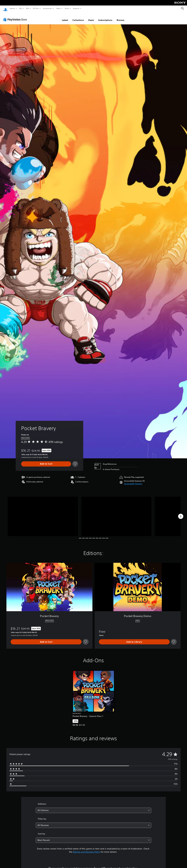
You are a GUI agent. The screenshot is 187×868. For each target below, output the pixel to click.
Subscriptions (105, 17)
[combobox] (93, 807)
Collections (78, 17)
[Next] (181, 513)
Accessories (47, 8)
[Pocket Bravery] (43, 514)
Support (76, 8)
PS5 (20, 8)
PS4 (27, 8)
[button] (133, 481)
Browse (121, 17)
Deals (91, 17)
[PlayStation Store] (16, 17)
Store (67, 8)
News (59, 8)
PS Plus (36, 8)
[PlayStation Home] (5, 9)
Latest (65, 17)
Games (12, 8)
